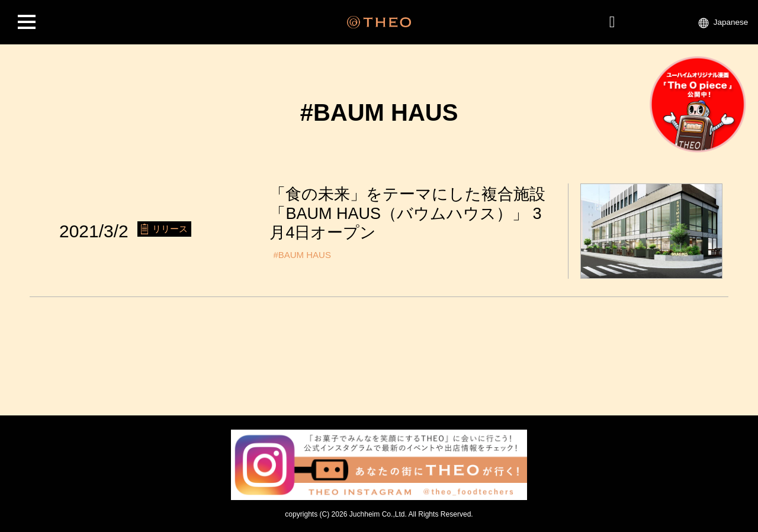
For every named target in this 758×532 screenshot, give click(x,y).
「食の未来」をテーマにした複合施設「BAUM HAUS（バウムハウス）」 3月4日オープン (407, 213)
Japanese (731, 22)
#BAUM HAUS (302, 255)
